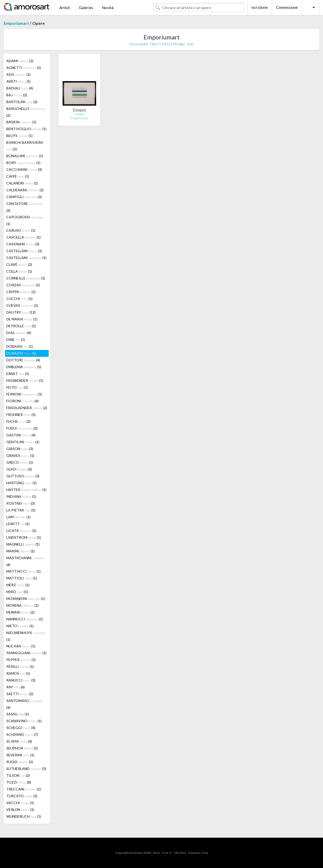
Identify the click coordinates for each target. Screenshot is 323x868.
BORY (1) (23, 163)
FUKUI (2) (22, 428)
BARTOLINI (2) (22, 102)
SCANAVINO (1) (24, 721)
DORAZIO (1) (21, 353)
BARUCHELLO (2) (26, 112)
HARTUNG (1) (21, 483)
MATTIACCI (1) (23, 571)
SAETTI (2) (20, 694)
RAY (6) (16, 687)
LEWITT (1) (18, 524)
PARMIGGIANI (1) (26, 653)
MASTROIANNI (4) (26, 561)
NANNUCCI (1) (25, 619)
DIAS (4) (19, 333)
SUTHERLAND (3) (26, 769)
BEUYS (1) (19, 136)
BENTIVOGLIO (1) (26, 129)
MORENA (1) (22, 605)
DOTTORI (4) (23, 360)
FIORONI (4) (22, 401)
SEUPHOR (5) (22, 748)
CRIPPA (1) (21, 292)
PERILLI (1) (20, 666)
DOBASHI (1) (20, 346)
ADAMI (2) (20, 61)
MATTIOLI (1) (22, 578)
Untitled (79, 114)
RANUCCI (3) (21, 680)
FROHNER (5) (21, 415)
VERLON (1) (20, 810)
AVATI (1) (18, 81)
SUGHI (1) (20, 762)
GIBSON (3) (20, 449)
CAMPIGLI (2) (24, 197)
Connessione (287, 7)
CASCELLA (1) (23, 237)
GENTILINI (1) (23, 442)
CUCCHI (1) (19, 299)
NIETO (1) (20, 626)
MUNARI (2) (20, 612)
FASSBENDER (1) (25, 380)
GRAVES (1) (20, 455)
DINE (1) (16, 339)
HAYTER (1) (26, 490)
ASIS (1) (18, 74)
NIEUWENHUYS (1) (26, 636)
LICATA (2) (21, 531)
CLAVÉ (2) (19, 264)
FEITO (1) (17, 387)
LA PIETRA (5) (21, 510)
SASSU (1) (18, 714)
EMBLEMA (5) (24, 367)
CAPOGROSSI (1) (25, 220)
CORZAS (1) (23, 285)
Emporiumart (16, 23)
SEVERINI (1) (20, 755)
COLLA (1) (19, 271)
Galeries (86, 8)
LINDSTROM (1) (24, 537)
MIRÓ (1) (17, 592)
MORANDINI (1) (26, 599)
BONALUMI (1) (25, 156)
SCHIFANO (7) (22, 734)
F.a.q (205, 853)
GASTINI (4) (21, 435)
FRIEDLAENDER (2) (27, 408)
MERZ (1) (18, 585)
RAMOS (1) (18, 673)
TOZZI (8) (19, 782)
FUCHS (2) (18, 421)
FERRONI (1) (24, 394)
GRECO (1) (20, 462)
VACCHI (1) (20, 803)
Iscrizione (260, 7)
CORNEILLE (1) (26, 278)
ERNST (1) (18, 374)
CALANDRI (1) (22, 183)
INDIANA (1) (21, 496)
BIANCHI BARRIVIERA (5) (25, 146)
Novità (108, 8)
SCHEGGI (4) (21, 728)
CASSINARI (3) (23, 244)
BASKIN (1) (21, 122)
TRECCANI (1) (24, 789)
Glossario (194, 853)
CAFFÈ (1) (18, 176)
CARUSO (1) (21, 230)
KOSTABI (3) (21, 503)
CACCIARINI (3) (24, 169)
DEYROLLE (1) (21, 326)
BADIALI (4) (20, 88)
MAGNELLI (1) (23, 544)
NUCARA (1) (21, 646)
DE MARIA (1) (22, 319)
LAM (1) (18, 517)
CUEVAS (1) (22, 305)
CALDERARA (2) (25, 190)
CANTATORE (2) (25, 207)
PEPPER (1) (21, 660)
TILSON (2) (18, 775)
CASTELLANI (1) (24, 251)
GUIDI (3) (19, 469)
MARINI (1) (20, 551)
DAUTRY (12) (21, 312)
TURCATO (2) (22, 796)
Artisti (65, 8)
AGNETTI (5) (24, 68)
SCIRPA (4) (19, 741)
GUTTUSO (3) (23, 476)
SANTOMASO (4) (25, 704)
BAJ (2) (17, 95)
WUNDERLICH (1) (24, 816)
